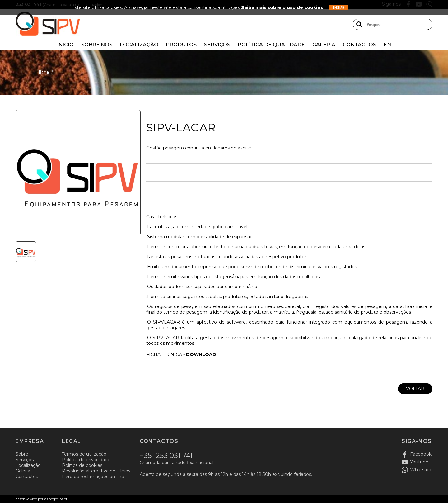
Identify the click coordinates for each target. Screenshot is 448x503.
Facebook (421, 454)
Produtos (181, 45)
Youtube (419, 462)
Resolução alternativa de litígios (96, 471)
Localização (139, 45)
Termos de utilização (84, 454)
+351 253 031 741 (166, 456)
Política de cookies (82, 465)
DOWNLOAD (201, 354)
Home (44, 72)
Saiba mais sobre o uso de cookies (282, 7)
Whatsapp (421, 470)
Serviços (217, 45)
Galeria (324, 45)
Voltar (415, 389)
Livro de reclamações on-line (93, 477)
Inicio (65, 45)
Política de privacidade (86, 460)
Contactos (359, 45)
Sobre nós (97, 45)
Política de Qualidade (271, 45)
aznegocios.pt (55, 499)
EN (387, 45)
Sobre (22, 454)
